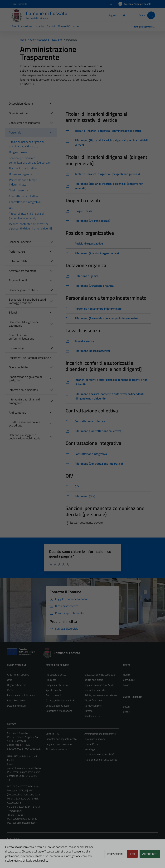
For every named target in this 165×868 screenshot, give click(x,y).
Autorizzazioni (53, 695)
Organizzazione (18, 113)
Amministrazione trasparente (100, 734)
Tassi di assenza (19, 190)
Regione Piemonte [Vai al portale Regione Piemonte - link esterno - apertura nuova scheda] (19, 4)
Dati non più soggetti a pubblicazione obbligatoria (25, 437)
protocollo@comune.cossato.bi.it (24, 768)
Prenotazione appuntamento (61, 739)
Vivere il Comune (68, 26)
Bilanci (13, 312)
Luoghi (127, 707)
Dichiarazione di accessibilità (99, 754)
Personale (15, 132)
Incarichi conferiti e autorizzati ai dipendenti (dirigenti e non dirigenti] (30, 226)
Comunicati (129, 680)
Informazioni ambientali (23, 390)
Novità (40, 26)
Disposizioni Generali (22, 104)
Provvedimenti (18, 280)
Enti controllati (18, 261)
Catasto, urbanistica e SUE (60, 700)
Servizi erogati (17, 348)
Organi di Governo (17, 685)
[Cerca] (151, 15)
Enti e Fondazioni (16, 700)
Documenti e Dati (16, 706)
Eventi (127, 712)
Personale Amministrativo (21, 695)
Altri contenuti (18, 413)
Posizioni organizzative (23, 168)
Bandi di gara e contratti (23, 290)
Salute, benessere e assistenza (101, 695)
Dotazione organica (21, 174)
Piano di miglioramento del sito (101, 760)
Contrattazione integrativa (25, 202)
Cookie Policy (91, 744)
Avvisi (126, 685)
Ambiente (51, 680)
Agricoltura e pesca (56, 675)
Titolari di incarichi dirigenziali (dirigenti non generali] (27, 216)
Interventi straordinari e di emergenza (25, 401)
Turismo (88, 711)
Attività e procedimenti (23, 271)
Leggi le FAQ (52, 734)
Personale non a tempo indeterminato (23, 182)
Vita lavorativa (92, 716)
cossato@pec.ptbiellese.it (26, 772)
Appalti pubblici (54, 690)
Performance (17, 252)
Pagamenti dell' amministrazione (29, 358)
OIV (11, 208)
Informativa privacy (95, 739)
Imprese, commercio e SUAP (99, 685)
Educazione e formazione (59, 711)
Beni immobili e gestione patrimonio (24, 324)
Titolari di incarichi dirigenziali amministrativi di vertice (27, 144)
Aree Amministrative (18, 675)
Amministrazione (22, 26)
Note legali (90, 749)
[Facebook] (123, 15)
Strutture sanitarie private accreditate (24, 424)
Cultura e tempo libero (58, 706)
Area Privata (14, 838)
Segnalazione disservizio (59, 744)
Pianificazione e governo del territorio (26, 379)
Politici (11, 690)
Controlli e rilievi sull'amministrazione (22, 337)
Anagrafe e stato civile (58, 685)
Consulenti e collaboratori (24, 123)
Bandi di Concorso (20, 242)
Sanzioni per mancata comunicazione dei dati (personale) (30, 160)
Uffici (10, 680)
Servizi (51, 26)
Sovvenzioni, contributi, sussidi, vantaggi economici (28, 301)
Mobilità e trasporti (95, 690)
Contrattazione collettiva (24, 196)
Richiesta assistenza (57, 749)
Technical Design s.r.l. (29, 859)
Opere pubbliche (19, 367)
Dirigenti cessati (19, 152)
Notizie (127, 675)
